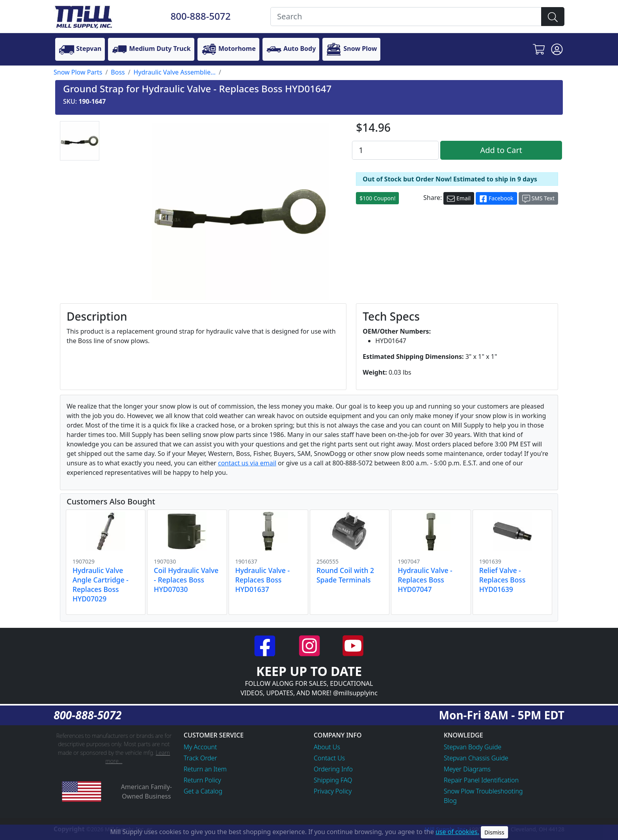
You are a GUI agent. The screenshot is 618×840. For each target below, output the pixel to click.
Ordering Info (333, 769)
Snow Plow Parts (78, 72)
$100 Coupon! (377, 198)
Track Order (200, 758)
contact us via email (247, 463)
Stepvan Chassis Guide (476, 758)
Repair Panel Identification (481, 780)
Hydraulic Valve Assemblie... (175, 72)
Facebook (496, 199)
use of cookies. (457, 832)
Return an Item (205, 769)
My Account (200, 747)
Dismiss (494, 832)
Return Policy (202, 780)
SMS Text (538, 199)
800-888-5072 (201, 16)
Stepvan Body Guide (473, 747)
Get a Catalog (203, 791)
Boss (118, 72)
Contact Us (329, 758)
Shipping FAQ (333, 780)
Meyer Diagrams (467, 769)
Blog (450, 801)
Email (459, 199)
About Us (327, 747)
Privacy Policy (333, 791)
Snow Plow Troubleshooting (483, 791)
